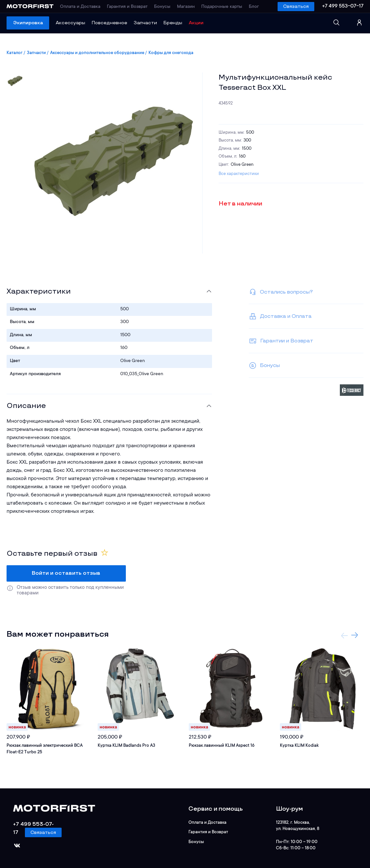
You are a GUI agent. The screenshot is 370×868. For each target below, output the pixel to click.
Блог (254, 7)
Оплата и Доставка (80, 7)
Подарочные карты (222, 7)
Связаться (296, 6)
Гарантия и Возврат (127, 7)
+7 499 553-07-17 (343, 6)
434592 (226, 103)
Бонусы (162, 7)
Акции (196, 23)
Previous (344, 635)
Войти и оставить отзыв (66, 573)
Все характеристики (239, 174)
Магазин (186, 7)
